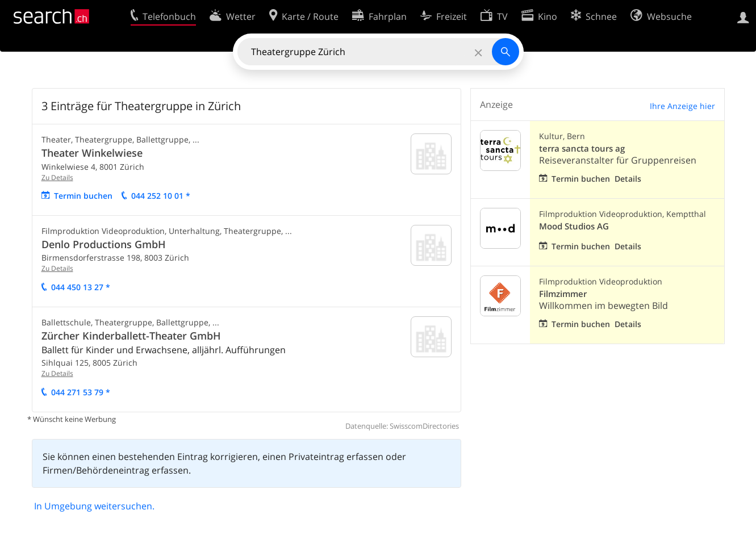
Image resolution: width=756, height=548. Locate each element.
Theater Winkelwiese (92, 153)
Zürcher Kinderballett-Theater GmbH (131, 336)
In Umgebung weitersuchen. (94, 506)
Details (628, 179)
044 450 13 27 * (81, 287)
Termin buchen (83, 196)
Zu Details (57, 177)
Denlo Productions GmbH (104, 244)
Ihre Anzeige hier (682, 106)
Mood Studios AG (574, 226)
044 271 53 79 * (81, 392)
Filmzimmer (563, 294)
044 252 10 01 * (161, 196)
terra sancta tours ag (582, 148)
